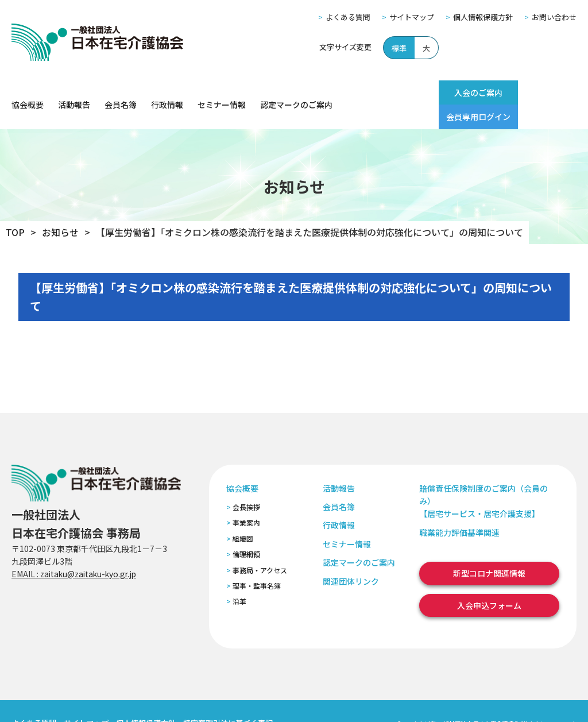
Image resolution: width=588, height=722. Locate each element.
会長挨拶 (246, 483)
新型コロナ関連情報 (489, 549)
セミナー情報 (222, 92)
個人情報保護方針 (483, 17)
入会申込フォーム (489, 581)
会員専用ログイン (537, 92)
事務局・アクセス (260, 545)
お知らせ (60, 208)
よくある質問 (348, 17)
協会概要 (28, 92)
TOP (15, 208)
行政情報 (167, 92)
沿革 (239, 577)
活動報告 (74, 92)
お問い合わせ (554, 17)
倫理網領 (246, 530)
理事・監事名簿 (257, 561)
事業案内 (246, 498)
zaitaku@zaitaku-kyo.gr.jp (91, 550)
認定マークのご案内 (296, 92)
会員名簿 (121, 92)
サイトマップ (412, 17)
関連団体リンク (351, 557)
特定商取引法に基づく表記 (228, 699)
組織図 (243, 514)
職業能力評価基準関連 (459, 508)
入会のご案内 (455, 92)
